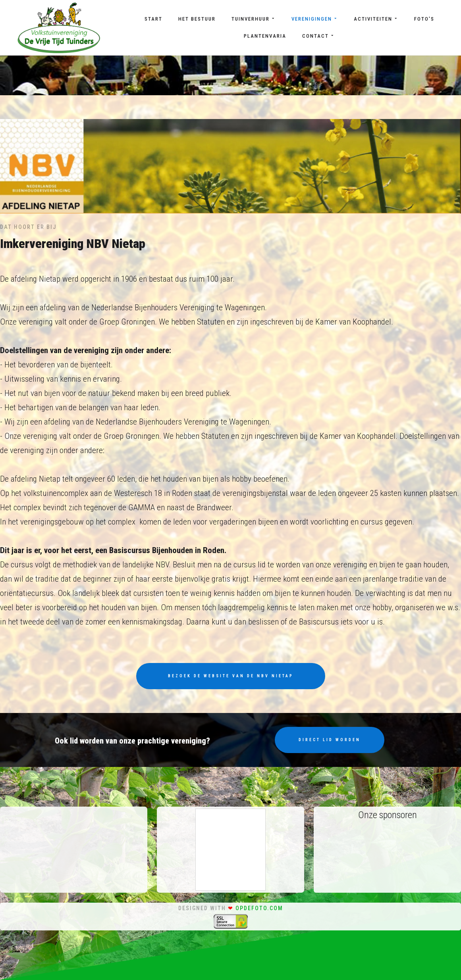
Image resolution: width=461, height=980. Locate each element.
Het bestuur (197, 19)
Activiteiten (376, 19)
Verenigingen (315, 19)
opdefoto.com (259, 908)
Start (153, 19)
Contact (318, 36)
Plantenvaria (265, 36)
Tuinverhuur (254, 19)
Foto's (424, 19)
